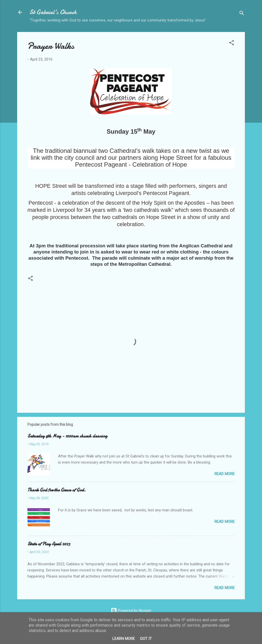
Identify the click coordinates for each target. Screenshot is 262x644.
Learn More (124, 639)
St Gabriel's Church (53, 12)
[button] (232, 44)
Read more (225, 474)
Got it (146, 639)
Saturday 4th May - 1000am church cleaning (67, 436)
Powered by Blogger (131, 611)
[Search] (242, 14)
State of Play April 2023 (49, 544)
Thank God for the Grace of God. (57, 490)
